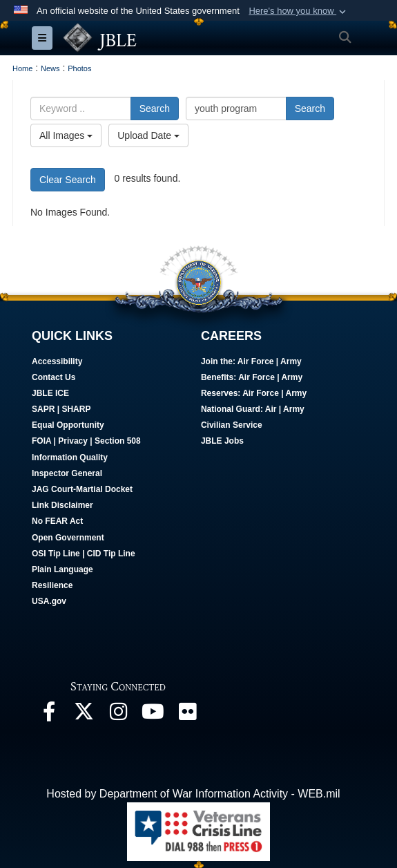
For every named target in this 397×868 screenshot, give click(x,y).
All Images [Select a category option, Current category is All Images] (66, 135)
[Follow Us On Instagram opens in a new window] (118, 715)
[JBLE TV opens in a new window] (153, 715)
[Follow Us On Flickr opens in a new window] (187, 715)
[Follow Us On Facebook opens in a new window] (49, 715)
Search (155, 108)
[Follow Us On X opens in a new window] (84, 715)
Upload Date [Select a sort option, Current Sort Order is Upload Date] (148, 135)
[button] (299, 11)
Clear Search (68, 180)
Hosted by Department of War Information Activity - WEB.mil (193, 794)
